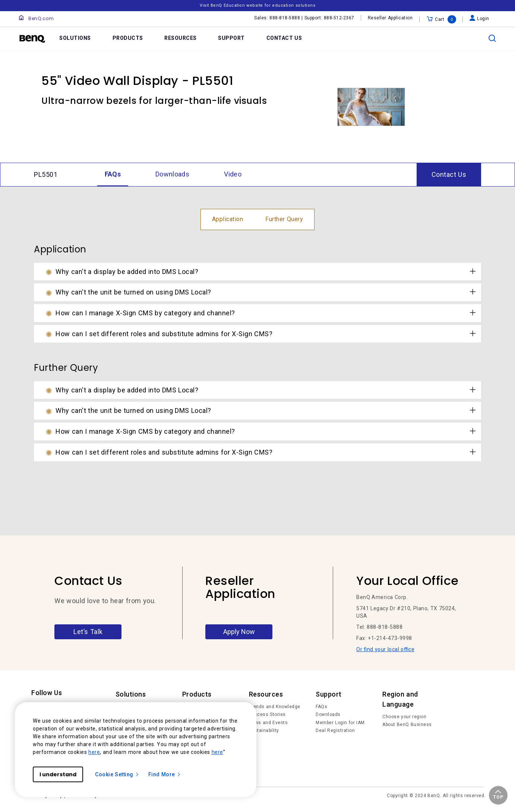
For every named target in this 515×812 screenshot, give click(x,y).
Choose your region (404, 717)
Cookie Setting (117, 774)
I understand (58, 774)
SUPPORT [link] (231, 38)
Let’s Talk (88, 632)
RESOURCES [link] (181, 38)
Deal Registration (335, 730)
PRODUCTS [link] (128, 38)
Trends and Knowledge (275, 707)
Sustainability (264, 730)
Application (228, 219)
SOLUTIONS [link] (75, 38)
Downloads (328, 714)
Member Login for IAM (340, 723)
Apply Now (239, 632)
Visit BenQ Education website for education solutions (257, 5)
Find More (165, 774)
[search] (492, 38)
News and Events (268, 723)
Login (479, 19)
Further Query (284, 219)
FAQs (321, 707)
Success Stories (267, 714)
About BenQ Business (407, 725)
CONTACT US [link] (284, 38)
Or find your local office (385, 649)
